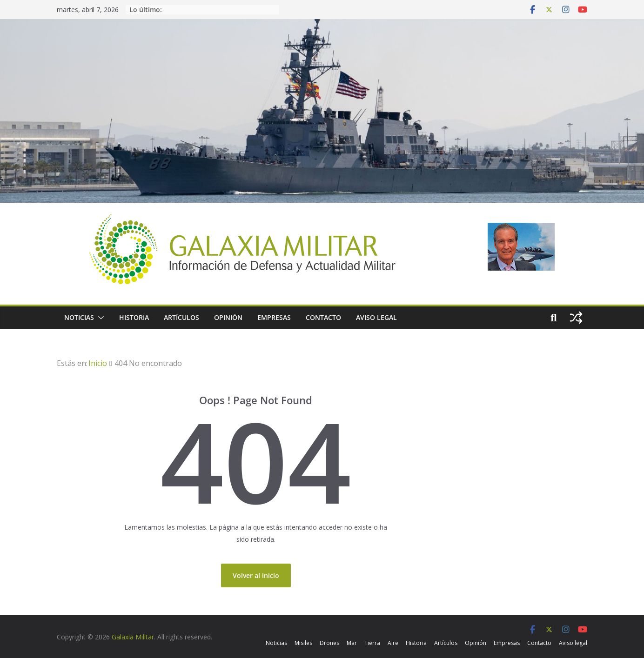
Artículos (181, 317)
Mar (352, 643)
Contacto (323, 317)
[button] (99, 318)
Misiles (303, 643)
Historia (134, 317)
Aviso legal (376, 317)
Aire (393, 643)
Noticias (79, 317)
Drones (329, 643)
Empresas (274, 317)
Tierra (372, 643)
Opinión (228, 317)
